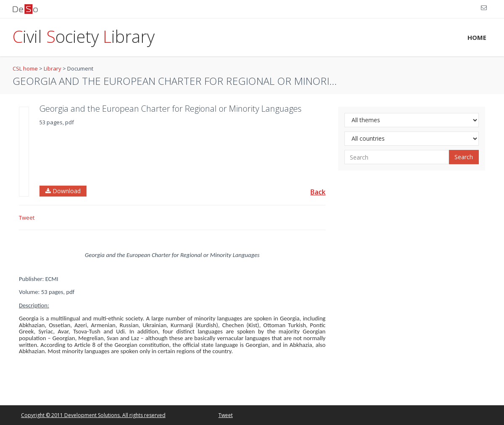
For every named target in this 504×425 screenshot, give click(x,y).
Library (52, 68)
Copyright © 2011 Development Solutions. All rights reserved (93, 415)
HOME (477, 37)
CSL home (25, 68)
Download (63, 191)
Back (318, 192)
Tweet (27, 218)
